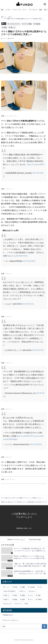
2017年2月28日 (29, 261)
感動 (23, 587)
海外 (16, 595)
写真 (16, 587)
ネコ (31, 600)
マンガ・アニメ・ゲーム (19, 10)
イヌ (31, 595)
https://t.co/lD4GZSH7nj (26, 436)
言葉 (39, 595)
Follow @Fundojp (35, 539)
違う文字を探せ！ (11, 591)
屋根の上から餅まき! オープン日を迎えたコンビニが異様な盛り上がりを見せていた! (23, 502)
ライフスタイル (33, 10)
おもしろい (9, 604)
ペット (7, 587)
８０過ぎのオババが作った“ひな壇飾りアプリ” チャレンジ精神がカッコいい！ (23, 498)
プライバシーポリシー (11, 620)
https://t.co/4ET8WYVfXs (18, 256)
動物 (41, 10)
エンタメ (8, 10)
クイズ (19, 604)
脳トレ (7, 600)
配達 (5, 27)
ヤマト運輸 (28, 24)
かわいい (33, 591)
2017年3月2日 (28, 304)
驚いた (4, 24)
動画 (16, 600)
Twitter (40, 600)
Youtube (32, 587)
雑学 (2, 10)
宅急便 (38, 24)
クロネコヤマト (15, 24)
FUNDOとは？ (8, 615)
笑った (23, 591)
